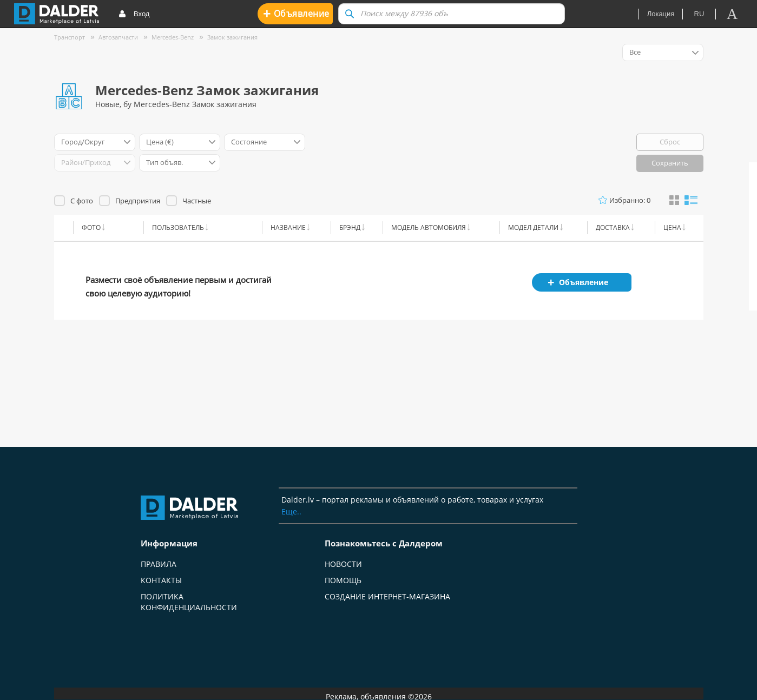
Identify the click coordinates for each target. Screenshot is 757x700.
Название (288, 227)
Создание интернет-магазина (387, 596)
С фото (82, 201)
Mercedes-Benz (173, 37)
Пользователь (178, 227)
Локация (661, 14)
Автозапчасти (118, 37)
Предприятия (138, 201)
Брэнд (350, 227)
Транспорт (70, 37)
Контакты (161, 580)
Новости (343, 564)
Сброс (670, 142)
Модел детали (533, 227)
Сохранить (670, 163)
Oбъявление (296, 13)
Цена (672, 227)
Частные (197, 201)
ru (699, 14)
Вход (134, 14)
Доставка (613, 227)
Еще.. (291, 511)
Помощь (343, 580)
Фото (91, 227)
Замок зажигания (232, 37)
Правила (159, 564)
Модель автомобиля (429, 227)
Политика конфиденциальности (189, 602)
